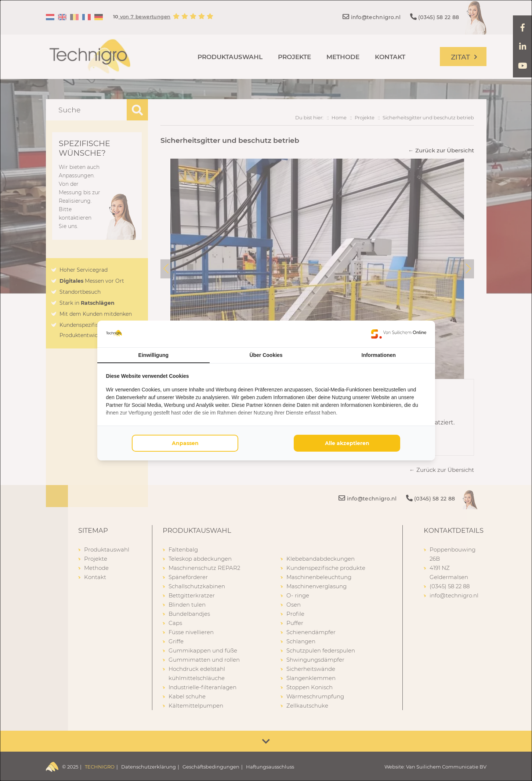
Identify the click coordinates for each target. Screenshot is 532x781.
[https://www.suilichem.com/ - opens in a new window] (399, 334)
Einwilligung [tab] (153, 355)
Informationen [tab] (379, 355)
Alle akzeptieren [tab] (347, 443)
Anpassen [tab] (185, 443)
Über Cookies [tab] (266, 355)
